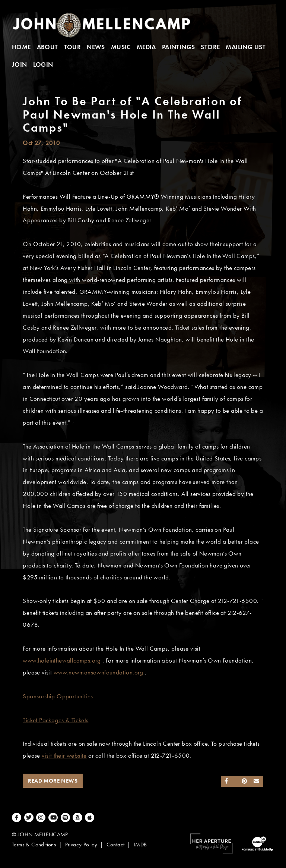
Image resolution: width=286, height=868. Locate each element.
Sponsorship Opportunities (58, 696)
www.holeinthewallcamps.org (62, 661)
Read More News (53, 781)
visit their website (64, 756)
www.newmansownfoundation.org (98, 672)
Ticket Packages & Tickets (55, 720)
